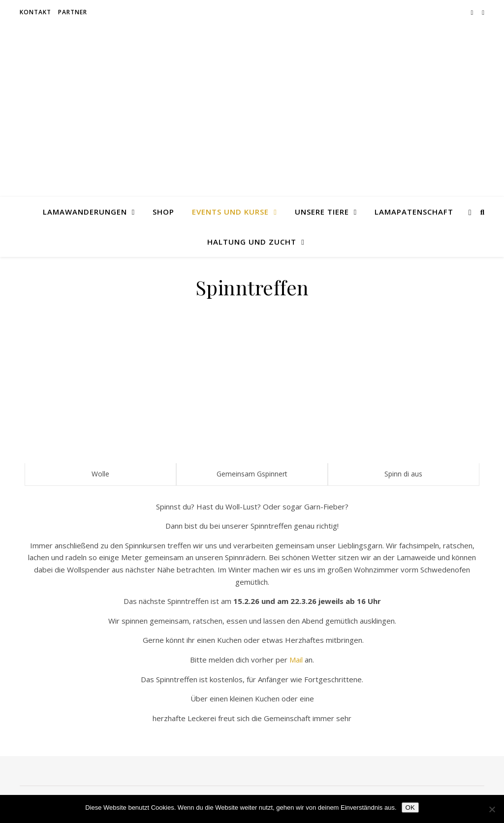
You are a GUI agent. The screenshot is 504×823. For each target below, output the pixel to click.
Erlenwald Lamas (252, 102)
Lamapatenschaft (414, 212)
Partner (73, 12)
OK (410, 807)
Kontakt (35, 12)
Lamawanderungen (85, 212)
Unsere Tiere (322, 212)
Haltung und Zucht (252, 242)
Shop (163, 212)
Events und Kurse (230, 212)
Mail (296, 660)
